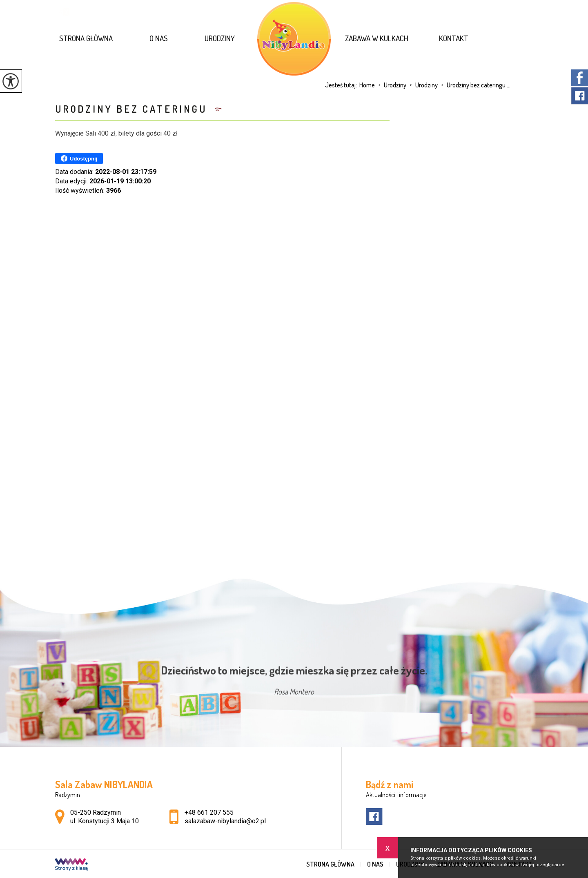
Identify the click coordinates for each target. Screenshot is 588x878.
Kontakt (454, 38)
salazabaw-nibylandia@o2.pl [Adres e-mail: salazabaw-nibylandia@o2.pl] (225, 821)
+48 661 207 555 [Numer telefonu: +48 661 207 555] (209, 812)
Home (367, 85)
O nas (159, 38)
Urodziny (220, 38)
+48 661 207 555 (198, 12)
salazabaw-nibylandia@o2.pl (107, 12)
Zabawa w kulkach (377, 38)
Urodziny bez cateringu (133, 109)
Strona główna (86, 38)
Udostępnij (79, 158)
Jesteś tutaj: (342, 85)
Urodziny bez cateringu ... (474, 85)
